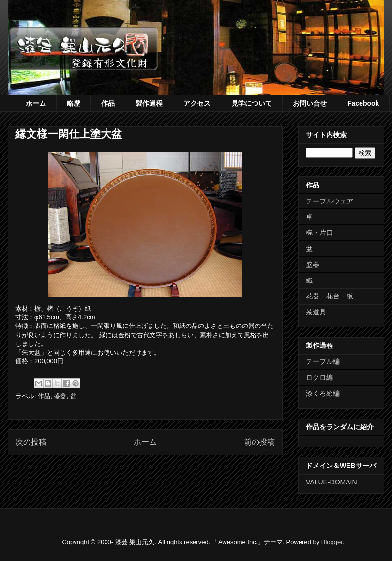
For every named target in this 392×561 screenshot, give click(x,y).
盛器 (60, 396)
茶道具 (316, 312)
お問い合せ (310, 103)
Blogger (332, 542)
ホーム (36, 103)
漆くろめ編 (323, 393)
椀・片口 (319, 233)
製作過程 (149, 103)
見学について (252, 103)
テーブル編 (323, 361)
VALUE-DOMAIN (332, 482)
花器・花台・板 (330, 296)
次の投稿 (31, 442)
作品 (108, 103)
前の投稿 (259, 442)
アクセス (197, 103)
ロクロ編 (319, 377)
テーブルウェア (330, 201)
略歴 (74, 103)
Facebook (363, 103)
